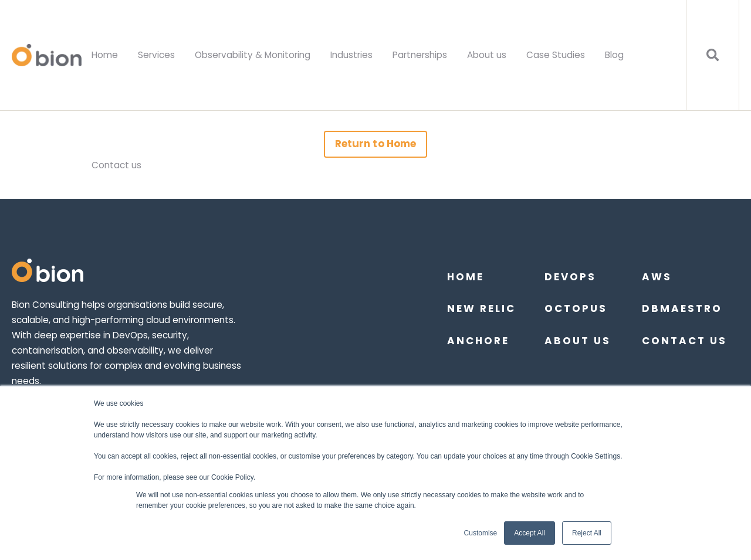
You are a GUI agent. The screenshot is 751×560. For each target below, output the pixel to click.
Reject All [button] (587, 533)
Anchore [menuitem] (478, 341)
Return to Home (375, 144)
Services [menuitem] (156, 55)
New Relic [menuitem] (481, 308)
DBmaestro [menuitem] (682, 308)
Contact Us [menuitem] (684, 341)
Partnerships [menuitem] (420, 55)
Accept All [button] (530, 533)
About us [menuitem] (487, 55)
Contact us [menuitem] (116, 165)
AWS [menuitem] (657, 277)
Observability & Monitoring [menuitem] (253, 55)
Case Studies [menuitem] (556, 55)
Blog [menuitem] (614, 55)
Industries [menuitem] (351, 55)
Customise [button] (481, 533)
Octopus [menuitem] (576, 308)
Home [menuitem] (105, 55)
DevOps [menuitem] (570, 277)
